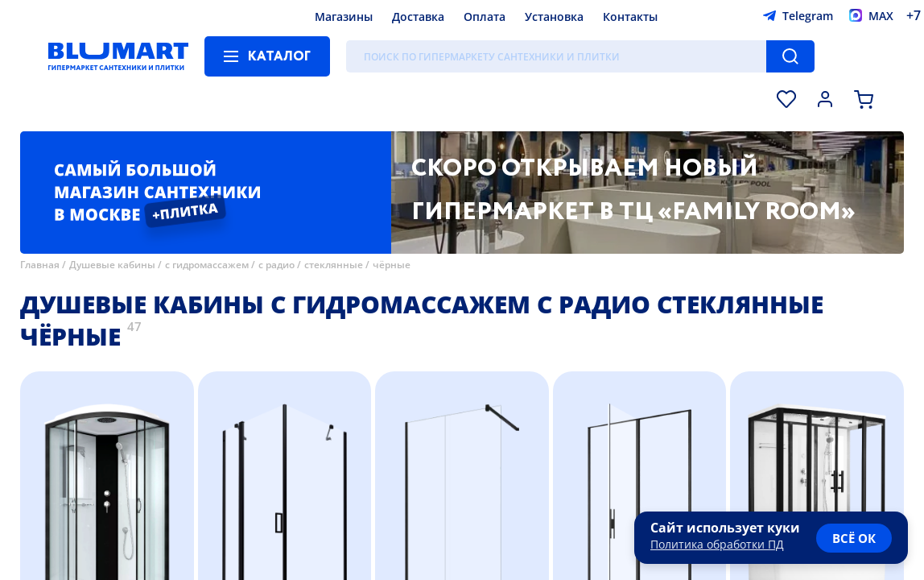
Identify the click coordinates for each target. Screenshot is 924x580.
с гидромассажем (207, 265)
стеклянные (334, 265)
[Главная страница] (118, 56)
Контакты (630, 17)
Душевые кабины (112, 265)
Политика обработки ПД (717, 544)
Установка (554, 17)
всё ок (854, 538)
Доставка (418, 17)
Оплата (485, 17)
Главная (40, 265)
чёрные (392, 265)
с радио (276, 265)
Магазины (344, 17)
